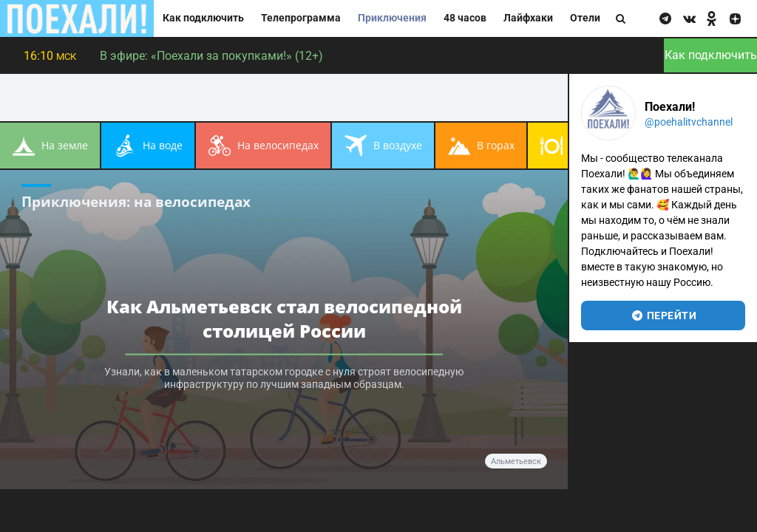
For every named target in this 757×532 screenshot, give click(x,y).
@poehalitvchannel (689, 122)
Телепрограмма (301, 18)
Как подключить (203, 18)
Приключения (392, 18)
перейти (663, 316)
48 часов (465, 18)
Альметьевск (516, 461)
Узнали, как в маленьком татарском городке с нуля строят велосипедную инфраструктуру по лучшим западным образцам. (284, 378)
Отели (585, 18)
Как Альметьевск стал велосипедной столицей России (284, 318)
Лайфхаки (528, 18)
